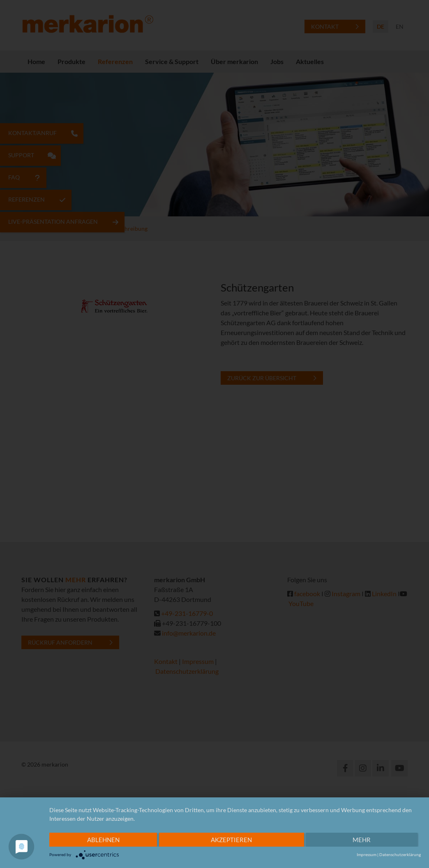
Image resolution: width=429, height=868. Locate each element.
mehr (362, 840)
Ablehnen (103, 840)
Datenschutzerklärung (400, 854)
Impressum (367, 854)
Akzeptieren (231, 840)
